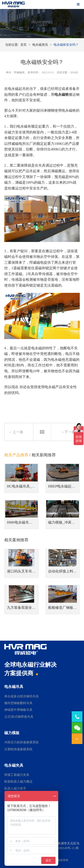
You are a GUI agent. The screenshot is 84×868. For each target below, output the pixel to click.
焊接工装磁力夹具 (17, 775)
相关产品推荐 (16, 455)
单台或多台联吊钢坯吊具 (22, 696)
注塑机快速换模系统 (18, 749)
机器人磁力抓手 (15, 789)
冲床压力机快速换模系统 (22, 742)
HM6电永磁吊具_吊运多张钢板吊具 (35, 522)
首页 (24, 45)
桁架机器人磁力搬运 (18, 782)
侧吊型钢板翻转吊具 (18, 703)
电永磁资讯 (40, 45)
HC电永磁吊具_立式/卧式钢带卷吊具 (36, 486)
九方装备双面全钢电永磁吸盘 (30, 608)
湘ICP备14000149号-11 (59, 848)
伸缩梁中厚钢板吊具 (18, 710)
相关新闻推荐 (44, 455)
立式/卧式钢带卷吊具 (19, 717)
